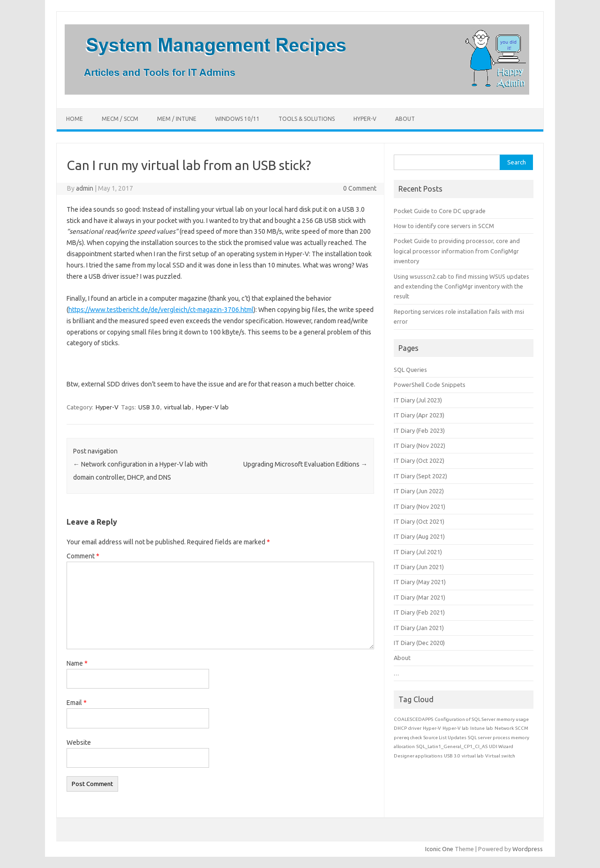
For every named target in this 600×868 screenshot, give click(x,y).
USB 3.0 (149, 407)
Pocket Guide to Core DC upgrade (440, 211)
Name (77, 663)
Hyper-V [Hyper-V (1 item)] (432, 728)
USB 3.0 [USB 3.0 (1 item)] (452, 756)
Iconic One (439, 849)
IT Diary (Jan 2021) (419, 628)
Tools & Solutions (307, 119)
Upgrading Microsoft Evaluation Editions (305, 464)
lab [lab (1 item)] (490, 728)
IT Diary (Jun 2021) (419, 567)
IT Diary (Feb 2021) (419, 612)
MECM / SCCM (120, 119)
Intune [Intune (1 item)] (477, 728)
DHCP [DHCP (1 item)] (400, 728)
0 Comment (360, 188)
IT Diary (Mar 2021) (420, 597)
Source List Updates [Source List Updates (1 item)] (445, 738)
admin (85, 188)
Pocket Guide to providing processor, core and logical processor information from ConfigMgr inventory (457, 251)
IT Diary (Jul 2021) (418, 552)
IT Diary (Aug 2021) (419, 536)
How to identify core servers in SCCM (444, 226)
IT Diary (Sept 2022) (420, 476)
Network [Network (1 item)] (504, 728)
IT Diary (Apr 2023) (419, 415)
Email (77, 703)
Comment (83, 556)
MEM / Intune (177, 119)
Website (79, 742)
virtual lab (178, 407)
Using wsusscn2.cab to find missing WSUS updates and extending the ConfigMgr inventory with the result (461, 286)
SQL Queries (410, 370)
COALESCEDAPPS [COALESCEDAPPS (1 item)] (413, 719)
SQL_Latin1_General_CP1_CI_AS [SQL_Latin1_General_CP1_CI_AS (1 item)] (452, 746)
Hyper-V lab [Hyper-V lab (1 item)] (456, 728)
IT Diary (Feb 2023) (419, 430)
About (405, 119)
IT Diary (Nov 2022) (420, 445)
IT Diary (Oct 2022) (419, 460)
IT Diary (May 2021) (420, 582)
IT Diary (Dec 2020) (419, 643)
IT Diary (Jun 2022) (419, 491)
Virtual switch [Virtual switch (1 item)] (500, 756)
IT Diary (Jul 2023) (418, 400)
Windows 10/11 (237, 119)
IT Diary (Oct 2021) (419, 521)
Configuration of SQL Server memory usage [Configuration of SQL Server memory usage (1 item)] (482, 719)
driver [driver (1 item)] (415, 728)
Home (75, 119)
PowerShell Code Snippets (430, 385)
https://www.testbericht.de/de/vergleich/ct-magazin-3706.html (161, 310)
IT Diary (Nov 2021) (420, 506)
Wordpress (528, 849)
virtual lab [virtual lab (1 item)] (473, 756)
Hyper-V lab (212, 407)
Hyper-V (365, 119)
